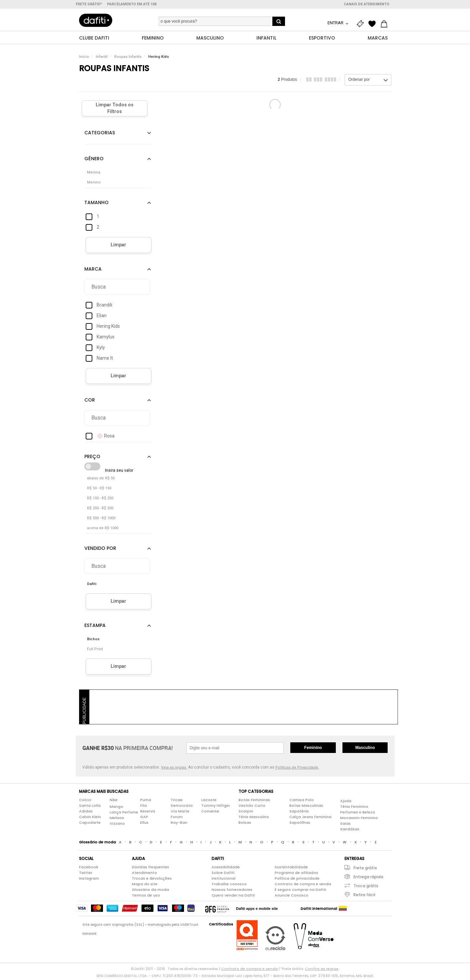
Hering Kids (159, 58)
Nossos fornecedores (232, 891)
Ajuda (346, 802)
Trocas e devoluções (152, 880)
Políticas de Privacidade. (297, 769)
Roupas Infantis (128, 58)
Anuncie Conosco (292, 897)
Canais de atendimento (367, 4)
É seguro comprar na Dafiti (300, 891)
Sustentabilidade (291, 868)
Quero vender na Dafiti (233, 897)
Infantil (102, 58)
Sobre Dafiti (223, 874)
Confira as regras (322, 970)
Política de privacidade (297, 880)
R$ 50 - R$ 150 (99, 490)
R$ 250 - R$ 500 (100, 509)
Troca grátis (366, 887)
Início (84, 58)
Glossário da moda (150, 891)
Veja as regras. (174, 769)
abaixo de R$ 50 (101, 480)
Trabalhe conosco (229, 885)
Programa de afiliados (296, 874)
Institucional (224, 880)
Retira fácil (364, 896)
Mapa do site (145, 885)
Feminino (313, 749)
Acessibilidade (226, 868)
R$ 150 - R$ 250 (100, 499)
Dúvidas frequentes (150, 868)
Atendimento (144, 874)
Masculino (365, 749)
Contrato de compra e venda (303, 885)
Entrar (336, 23)
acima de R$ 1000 (103, 529)
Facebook (89, 868)
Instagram (89, 880)
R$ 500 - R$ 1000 (101, 519)
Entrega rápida (368, 878)
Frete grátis (365, 869)
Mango (116, 808)
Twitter (86, 874)
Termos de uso (146, 897)
